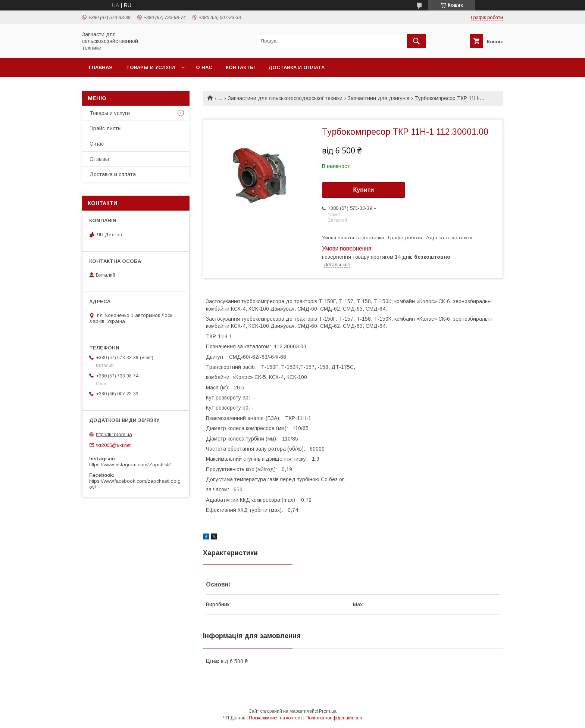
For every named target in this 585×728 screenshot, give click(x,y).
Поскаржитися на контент (276, 718)
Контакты (240, 67)
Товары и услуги (151, 67)
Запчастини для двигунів (378, 98)
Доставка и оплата (296, 67)
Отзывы (99, 159)
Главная (101, 67)
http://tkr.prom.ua (114, 434)
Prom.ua (328, 711)
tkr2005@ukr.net (113, 445)
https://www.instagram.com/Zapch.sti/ (130, 465)
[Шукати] (416, 41)
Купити (364, 190)
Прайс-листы (106, 128)
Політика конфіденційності (334, 718)
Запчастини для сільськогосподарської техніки (285, 98)
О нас (204, 67)
